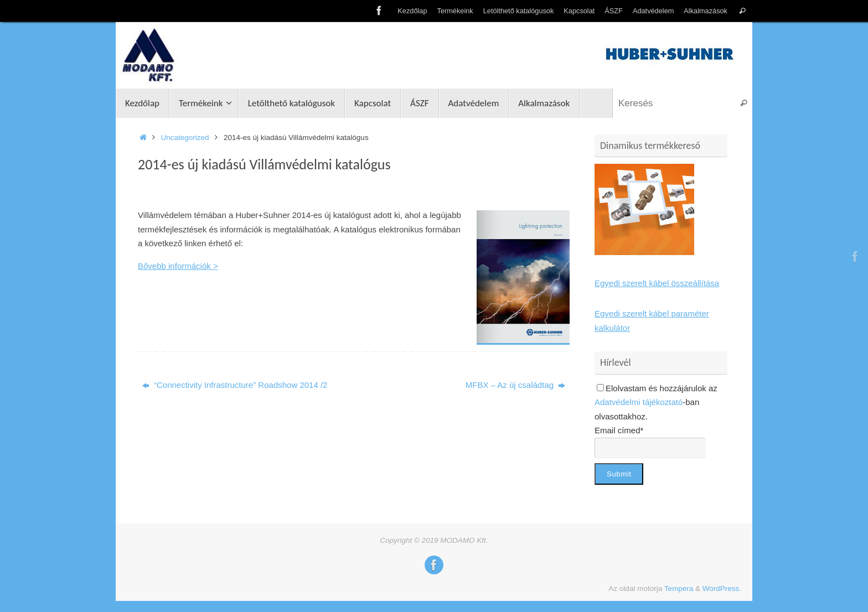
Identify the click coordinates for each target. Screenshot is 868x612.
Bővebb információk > (178, 266)
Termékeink (455, 11)
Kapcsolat (579, 11)
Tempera (679, 588)
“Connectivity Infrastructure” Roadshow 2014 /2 (235, 385)
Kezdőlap (412, 11)
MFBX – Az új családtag (515, 385)
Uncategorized (185, 138)
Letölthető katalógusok (519, 11)
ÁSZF (614, 11)
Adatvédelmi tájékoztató (639, 402)
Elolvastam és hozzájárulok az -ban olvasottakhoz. (656, 402)
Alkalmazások (706, 11)
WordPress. (722, 588)
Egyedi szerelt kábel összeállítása (657, 283)
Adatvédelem (653, 11)
